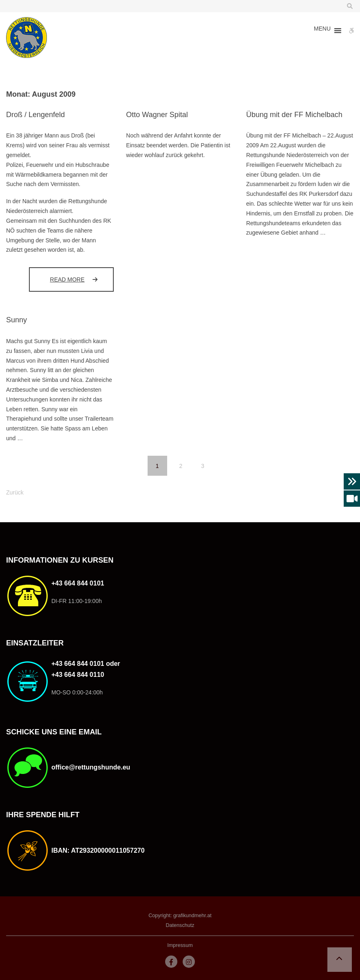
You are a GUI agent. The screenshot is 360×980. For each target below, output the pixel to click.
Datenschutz (180, 925)
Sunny (17, 320)
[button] (322, 31)
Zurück (15, 492)
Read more (82, 279)
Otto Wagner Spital (157, 115)
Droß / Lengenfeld (35, 115)
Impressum (180, 945)
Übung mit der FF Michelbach (294, 115)
